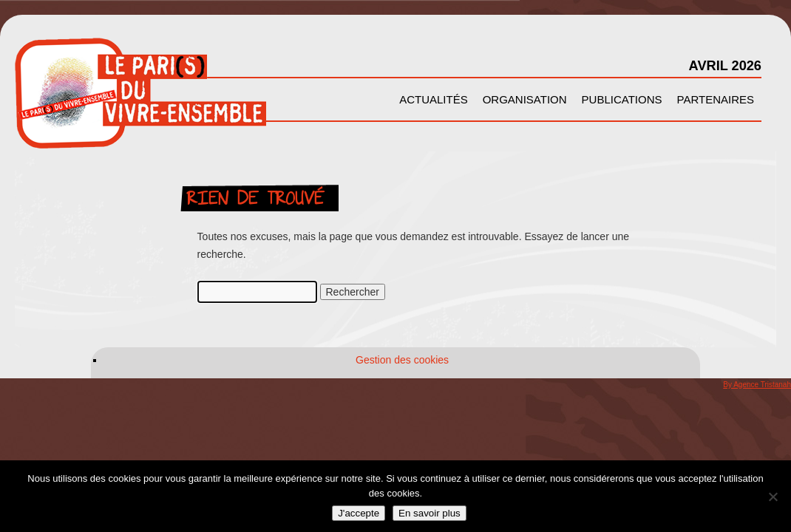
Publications (622, 99)
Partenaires (716, 99)
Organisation (525, 99)
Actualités (434, 99)
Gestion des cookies (402, 360)
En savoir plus (430, 513)
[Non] (773, 497)
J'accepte (359, 513)
